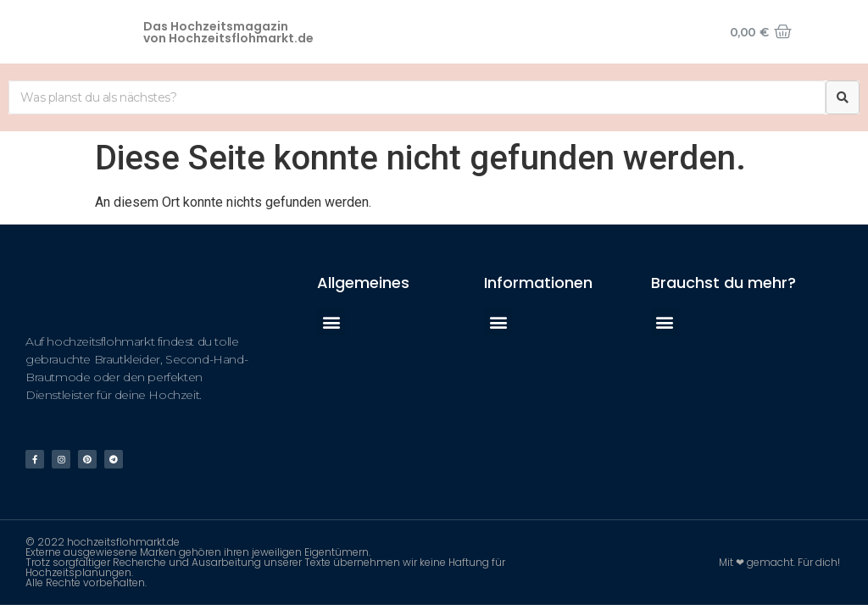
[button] (331, 322)
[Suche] (843, 97)
